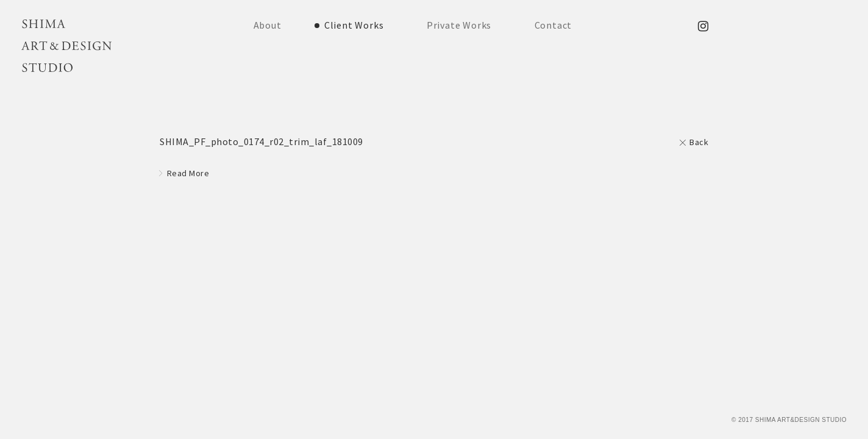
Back (699, 142)
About (268, 25)
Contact (553, 25)
